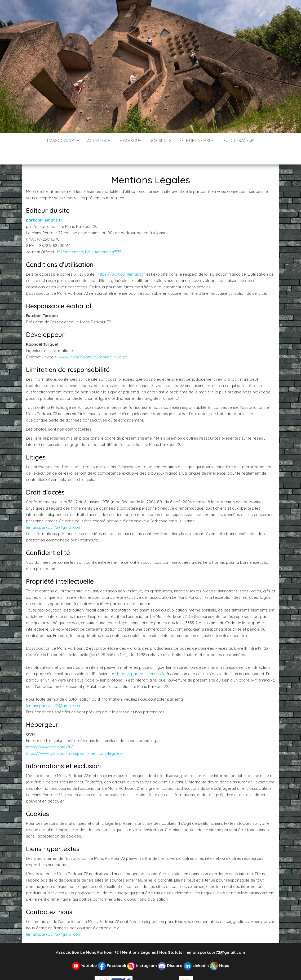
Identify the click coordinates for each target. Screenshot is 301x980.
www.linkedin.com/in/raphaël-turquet (93, 341)
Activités (98, 140)
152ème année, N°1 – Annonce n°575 (89, 236)
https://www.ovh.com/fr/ (49, 731)
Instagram (143, 950)
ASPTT (193, 967)
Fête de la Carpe (196, 140)
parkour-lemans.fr (44, 204)
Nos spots (160, 140)
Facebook (112, 950)
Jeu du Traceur (238, 140)
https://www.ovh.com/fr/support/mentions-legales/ (75, 737)
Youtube (85, 950)
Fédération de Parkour (137, 967)
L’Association (63, 140)
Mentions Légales (139, 936)
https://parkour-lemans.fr (121, 258)
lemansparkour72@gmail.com (54, 511)
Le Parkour (130, 140)
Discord (171, 950)
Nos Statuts (171, 936)
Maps (220, 950)
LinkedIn (197, 950)
